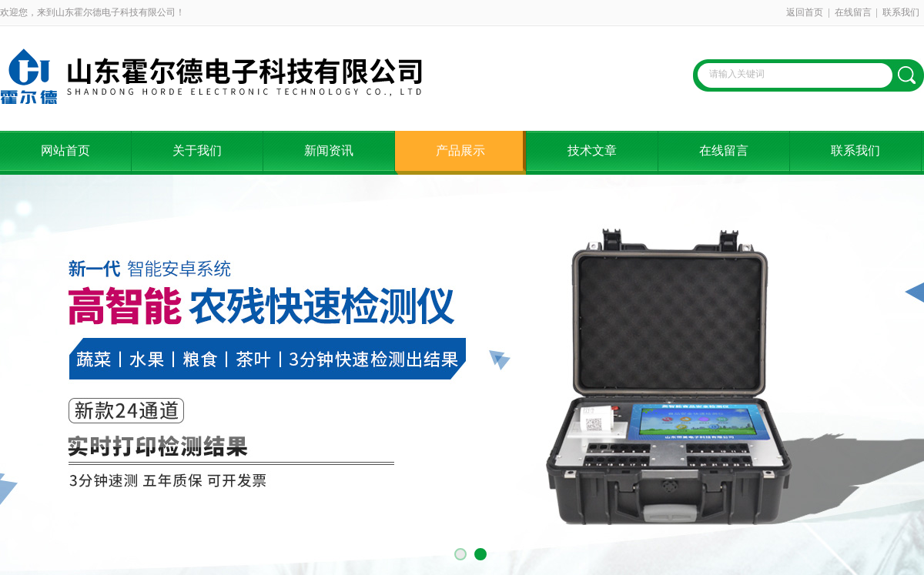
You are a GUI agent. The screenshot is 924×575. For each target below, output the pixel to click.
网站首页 (65, 150)
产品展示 (460, 150)
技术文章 (592, 150)
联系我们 (901, 12)
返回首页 (805, 12)
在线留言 (853, 12)
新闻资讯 (329, 150)
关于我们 (197, 150)
